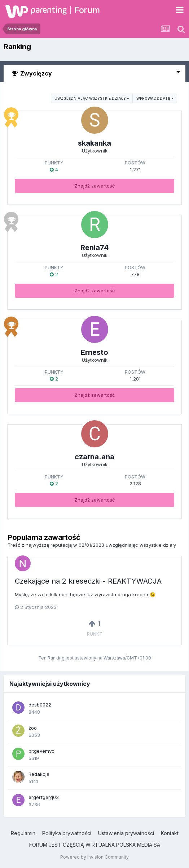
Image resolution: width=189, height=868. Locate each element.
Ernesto (94, 352)
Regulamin (23, 833)
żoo (33, 728)
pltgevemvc (41, 751)
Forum (87, 10)
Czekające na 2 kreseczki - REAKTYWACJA (88, 581)
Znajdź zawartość (94, 186)
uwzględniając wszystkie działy (92, 98)
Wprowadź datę (155, 98)
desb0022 (40, 705)
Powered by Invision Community (94, 857)
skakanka (94, 143)
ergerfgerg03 (44, 797)
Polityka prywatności (67, 833)
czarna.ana (94, 457)
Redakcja (39, 774)
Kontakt (170, 833)
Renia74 (94, 248)
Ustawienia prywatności (126, 833)
